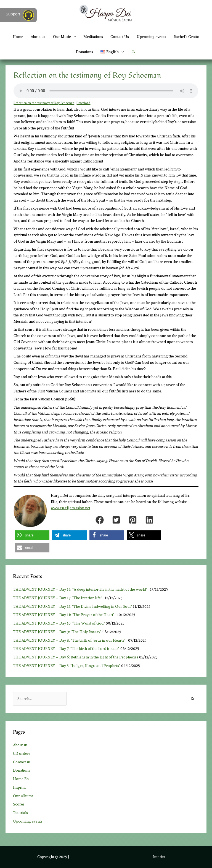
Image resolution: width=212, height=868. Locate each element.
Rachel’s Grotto (186, 37)
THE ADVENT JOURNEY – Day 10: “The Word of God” (59, 623)
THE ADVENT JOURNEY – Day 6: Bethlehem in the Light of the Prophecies (76, 657)
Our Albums (23, 796)
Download (83, 103)
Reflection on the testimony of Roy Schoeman (44, 103)
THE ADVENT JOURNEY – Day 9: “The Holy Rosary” (57, 632)
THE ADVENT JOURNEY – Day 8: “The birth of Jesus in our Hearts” (70, 640)
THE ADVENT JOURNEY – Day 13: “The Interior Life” (58, 598)
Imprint (19, 787)
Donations (84, 52)
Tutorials (20, 813)
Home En (21, 779)
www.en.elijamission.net (71, 508)
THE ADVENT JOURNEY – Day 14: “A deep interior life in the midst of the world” (81, 589)
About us (38, 37)
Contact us (22, 762)
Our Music (62, 37)
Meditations (93, 37)
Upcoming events (151, 37)
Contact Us (120, 37)
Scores (19, 804)
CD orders (22, 753)
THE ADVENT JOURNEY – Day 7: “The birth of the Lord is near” (66, 649)
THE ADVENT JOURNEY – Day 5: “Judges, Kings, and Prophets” (67, 666)
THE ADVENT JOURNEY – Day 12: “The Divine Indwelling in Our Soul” (72, 606)
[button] (134, 52)
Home (18, 37)
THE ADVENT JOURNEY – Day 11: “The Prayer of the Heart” (65, 615)
